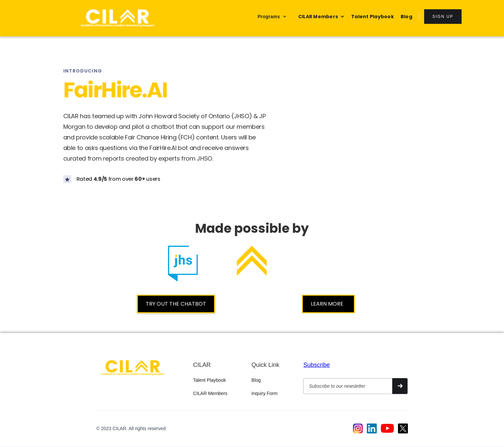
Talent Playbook (210, 380)
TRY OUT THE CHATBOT (176, 304)
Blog (256, 380)
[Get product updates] (348, 386)
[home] (117, 18)
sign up (443, 17)
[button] (272, 17)
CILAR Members (210, 393)
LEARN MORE (328, 304)
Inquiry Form (265, 393)
